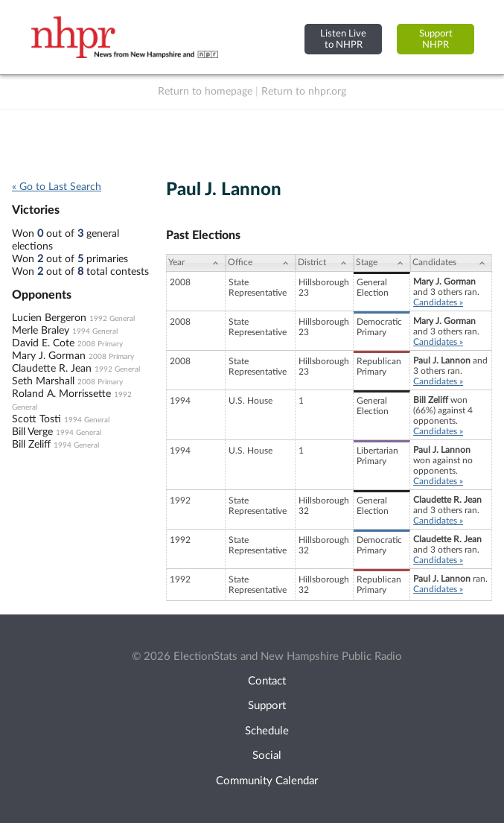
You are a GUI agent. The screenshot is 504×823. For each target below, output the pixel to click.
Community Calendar (267, 781)
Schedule (267, 731)
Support (267, 706)
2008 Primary (100, 344)
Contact (267, 681)
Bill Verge (32, 432)
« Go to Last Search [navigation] (57, 187)
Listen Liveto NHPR (343, 39)
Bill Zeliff (31, 445)
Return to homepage (205, 92)
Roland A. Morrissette (61, 394)
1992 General (112, 319)
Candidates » (438, 302)
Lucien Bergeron (49, 318)
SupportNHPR (436, 39)
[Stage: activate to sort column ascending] (382, 263)
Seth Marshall (43, 381)
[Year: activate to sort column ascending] (196, 263)
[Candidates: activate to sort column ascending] (451, 263)
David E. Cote (43, 343)
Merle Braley (41, 331)
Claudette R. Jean (52, 369)
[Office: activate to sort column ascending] (261, 263)
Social (267, 756)
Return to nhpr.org (304, 92)
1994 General (95, 331)
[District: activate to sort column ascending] (325, 263)
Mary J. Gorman (49, 356)
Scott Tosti (36, 419)
